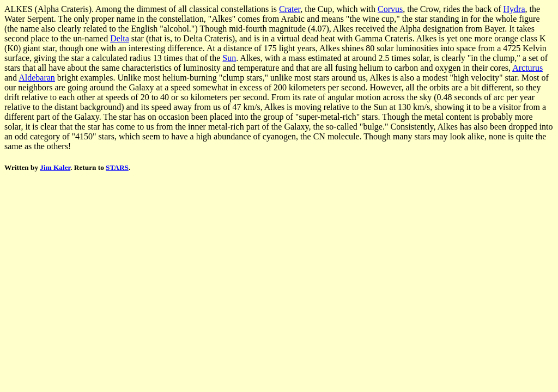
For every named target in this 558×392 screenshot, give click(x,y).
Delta (120, 38)
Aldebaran (37, 78)
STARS (117, 167)
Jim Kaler (55, 167)
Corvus (390, 9)
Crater (290, 9)
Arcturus (527, 68)
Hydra (514, 9)
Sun (229, 58)
